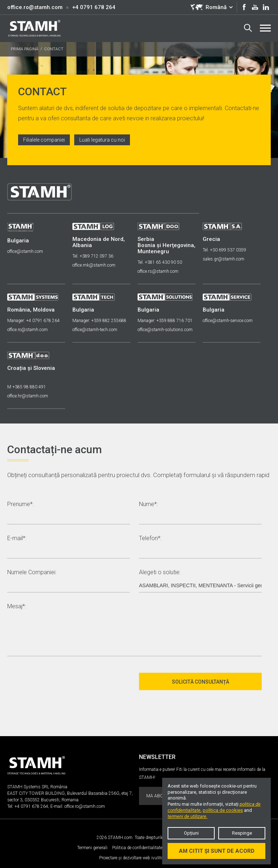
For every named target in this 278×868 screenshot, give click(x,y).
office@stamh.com (25, 251)
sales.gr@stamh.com (224, 259)
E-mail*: (17, 539)
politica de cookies (223, 810)
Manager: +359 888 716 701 (165, 321)
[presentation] (62, 681)
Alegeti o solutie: (160, 573)
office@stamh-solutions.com (165, 330)
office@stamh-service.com (228, 321)
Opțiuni (191, 833)
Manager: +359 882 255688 (99, 321)
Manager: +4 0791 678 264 (33, 321)
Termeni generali (92, 848)
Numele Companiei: (32, 573)
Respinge (242, 833)
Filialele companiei (44, 140)
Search (248, 28)
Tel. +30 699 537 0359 (224, 250)
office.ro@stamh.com (35, 7)
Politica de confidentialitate (137, 848)
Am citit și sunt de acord (217, 851)
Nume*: (148, 504)
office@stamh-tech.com (95, 330)
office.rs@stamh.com (158, 271)
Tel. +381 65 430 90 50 (160, 262)
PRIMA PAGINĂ (25, 49)
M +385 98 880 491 (27, 387)
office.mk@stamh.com (94, 265)
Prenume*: (20, 504)
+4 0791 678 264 (94, 7)
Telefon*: (150, 539)
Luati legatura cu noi (102, 140)
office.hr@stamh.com (28, 396)
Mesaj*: (17, 607)
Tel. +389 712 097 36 (93, 256)
